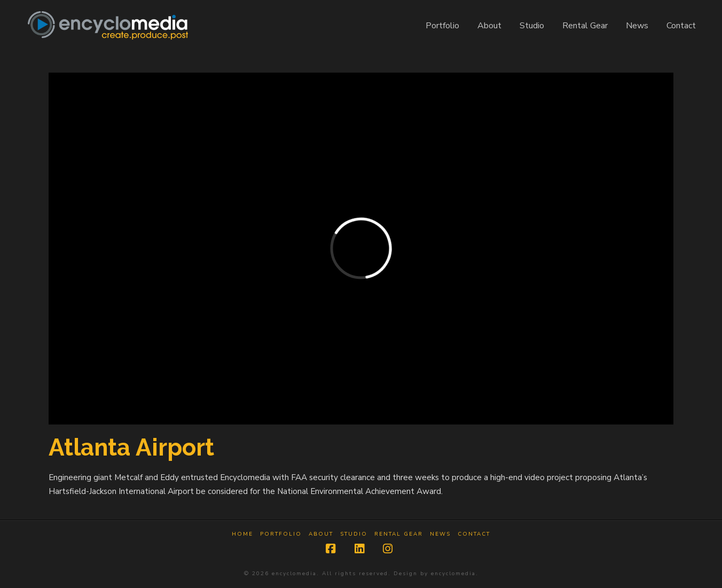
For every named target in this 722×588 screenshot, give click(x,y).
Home (242, 534)
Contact (474, 534)
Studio (354, 534)
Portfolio (281, 534)
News (440, 534)
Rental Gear (399, 534)
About (321, 534)
